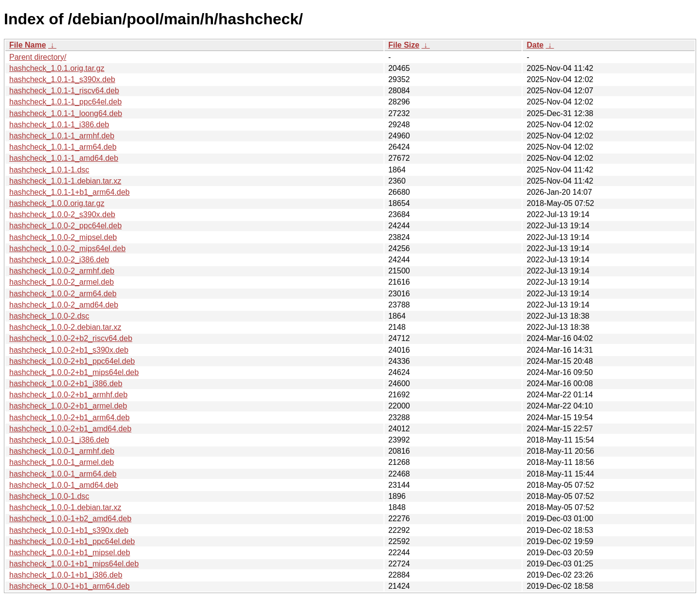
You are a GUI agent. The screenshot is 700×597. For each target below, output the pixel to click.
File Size (404, 45)
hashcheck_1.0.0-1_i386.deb (59, 440)
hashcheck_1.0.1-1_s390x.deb (62, 79)
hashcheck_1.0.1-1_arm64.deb (63, 147)
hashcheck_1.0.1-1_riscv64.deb (64, 91)
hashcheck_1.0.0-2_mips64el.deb (67, 248)
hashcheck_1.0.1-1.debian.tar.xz (65, 181)
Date (535, 45)
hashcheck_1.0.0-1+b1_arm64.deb (70, 586)
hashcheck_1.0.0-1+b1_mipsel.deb (70, 553)
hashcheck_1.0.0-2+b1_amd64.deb (70, 429)
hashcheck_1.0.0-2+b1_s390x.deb (69, 350)
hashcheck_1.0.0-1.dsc (49, 496)
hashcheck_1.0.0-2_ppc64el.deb (65, 226)
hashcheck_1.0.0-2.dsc (49, 316)
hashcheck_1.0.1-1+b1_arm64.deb (70, 192)
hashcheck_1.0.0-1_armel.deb (61, 462)
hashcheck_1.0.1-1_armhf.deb (62, 136)
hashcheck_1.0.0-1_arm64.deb (63, 474)
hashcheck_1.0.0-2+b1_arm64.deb (70, 418)
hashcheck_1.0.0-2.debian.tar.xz (65, 327)
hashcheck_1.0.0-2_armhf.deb (62, 271)
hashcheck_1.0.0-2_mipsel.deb (63, 237)
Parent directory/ (38, 57)
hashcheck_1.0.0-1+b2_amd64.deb (70, 519)
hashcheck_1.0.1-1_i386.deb (59, 125)
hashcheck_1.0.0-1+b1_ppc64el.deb (72, 541)
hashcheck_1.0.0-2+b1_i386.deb (66, 384)
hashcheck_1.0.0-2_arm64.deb (63, 294)
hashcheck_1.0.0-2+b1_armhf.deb (68, 395)
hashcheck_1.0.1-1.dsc (49, 170)
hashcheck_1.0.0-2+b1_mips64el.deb (74, 372)
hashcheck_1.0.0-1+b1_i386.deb (66, 575)
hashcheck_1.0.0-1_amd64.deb (64, 485)
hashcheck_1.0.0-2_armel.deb (61, 282)
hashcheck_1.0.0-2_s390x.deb (62, 214)
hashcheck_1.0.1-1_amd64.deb (64, 158)
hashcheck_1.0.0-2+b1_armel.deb (68, 406)
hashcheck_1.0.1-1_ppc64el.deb (65, 102)
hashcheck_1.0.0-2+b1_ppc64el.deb (72, 361)
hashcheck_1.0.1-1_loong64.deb (66, 113)
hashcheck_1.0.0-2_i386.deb (59, 260)
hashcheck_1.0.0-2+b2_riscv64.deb (71, 338)
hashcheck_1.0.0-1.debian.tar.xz (65, 507)
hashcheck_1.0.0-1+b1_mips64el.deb (74, 564)
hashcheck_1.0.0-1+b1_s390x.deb (69, 530)
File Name (28, 45)
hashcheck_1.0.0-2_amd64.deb (64, 305)
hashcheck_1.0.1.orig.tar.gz (57, 68)
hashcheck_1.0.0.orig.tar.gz (57, 203)
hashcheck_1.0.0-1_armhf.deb (62, 451)
